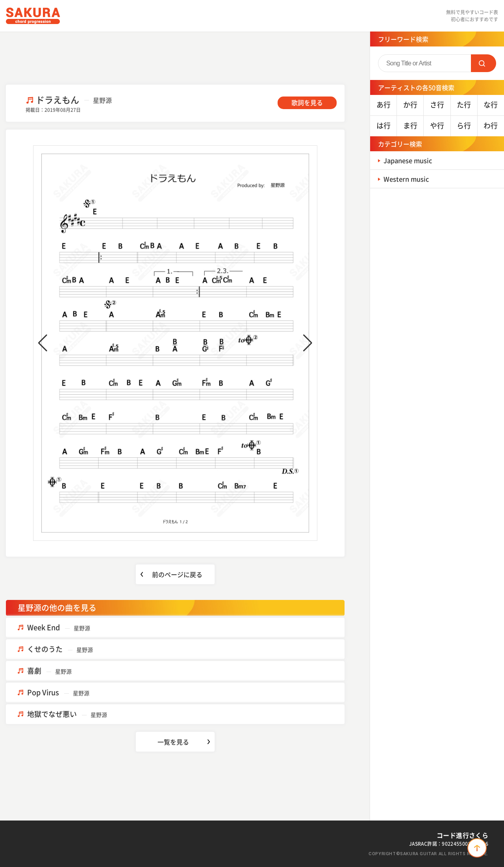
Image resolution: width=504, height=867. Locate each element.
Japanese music (411, 160)
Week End (59, 627)
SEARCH (484, 63)
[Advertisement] (175, 57)
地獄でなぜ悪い (67, 714)
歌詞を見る (307, 102)
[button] (43, 343)
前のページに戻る (177, 574)
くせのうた (60, 649)
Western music (409, 179)
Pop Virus (58, 692)
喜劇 (49, 671)
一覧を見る (173, 742)
